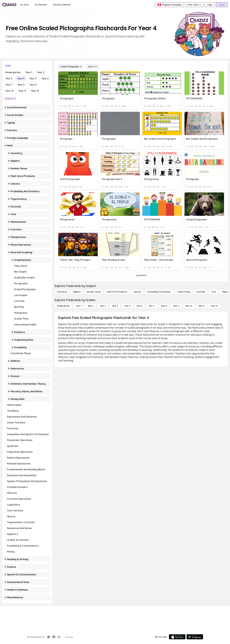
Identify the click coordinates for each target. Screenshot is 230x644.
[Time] (214, 292)
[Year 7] (152, 306)
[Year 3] (103, 306)
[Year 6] (139, 306)
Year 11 (22, 91)
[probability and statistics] (159, 292)
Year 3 (9, 78)
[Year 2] (91, 306)
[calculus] (137, 292)
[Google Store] (195, 637)
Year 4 (21, 78)
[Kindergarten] (63, 306)
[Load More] (141, 275)
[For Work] (24, 5)
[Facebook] (54, 637)
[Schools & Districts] (62, 5)
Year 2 (41, 72)
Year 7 (9, 85)
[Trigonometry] (184, 292)
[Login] (210, 5)
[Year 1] (79, 306)
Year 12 (35, 91)
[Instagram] (59, 637)
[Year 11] (201, 306)
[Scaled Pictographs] (71, 67)
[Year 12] (214, 306)
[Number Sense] (94, 292)
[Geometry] (62, 292)
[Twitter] (49, 637)
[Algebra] (77, 292)
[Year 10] (189, 306)
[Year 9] (176, 306)
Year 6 (45, 78)
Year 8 (21, 85)
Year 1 (29, 72)
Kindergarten (13, 72)
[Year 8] (164, 306)
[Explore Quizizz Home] (9, 5)
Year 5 (33, 78)
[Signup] (222, 5)
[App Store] (177, 637)
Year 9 (33, 85)
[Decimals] (201, 292)
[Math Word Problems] (117, 292)
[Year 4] (92, 67)
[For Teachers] (41, 5)
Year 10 (9, 91)
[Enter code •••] (194, 5)
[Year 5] (127, 306)
